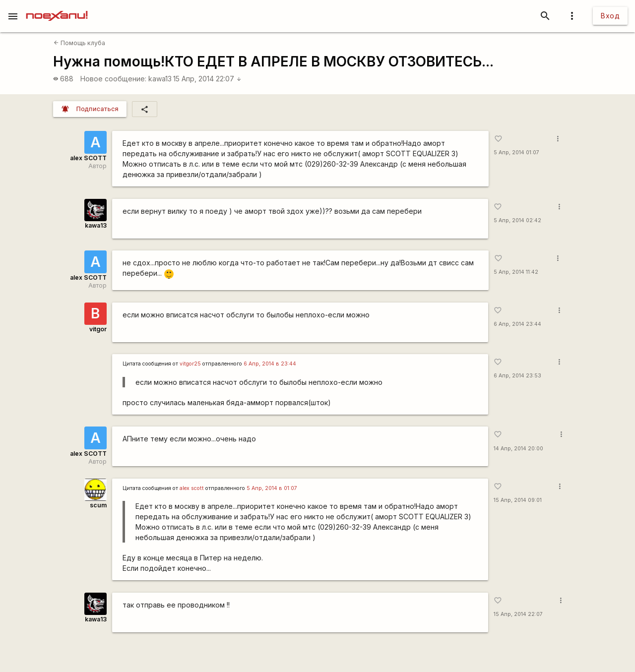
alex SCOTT (88, 158)
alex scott (192, 488)
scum (98, 505)
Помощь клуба (79, 43)
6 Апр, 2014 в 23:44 (270, 364)
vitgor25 (190, 364)
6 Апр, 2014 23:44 (517, 324)
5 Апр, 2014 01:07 (516, 153)
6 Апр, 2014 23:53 (517, 376)
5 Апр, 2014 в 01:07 (272, 488)
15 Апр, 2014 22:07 (207, 79)
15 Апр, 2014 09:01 (518, 500)
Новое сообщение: (113, 79)
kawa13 (160, 79)
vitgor (98, 329)
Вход (610, 16)
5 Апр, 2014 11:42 (516, 272)
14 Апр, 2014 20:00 (518, 449)
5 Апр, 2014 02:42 (517, 220)
